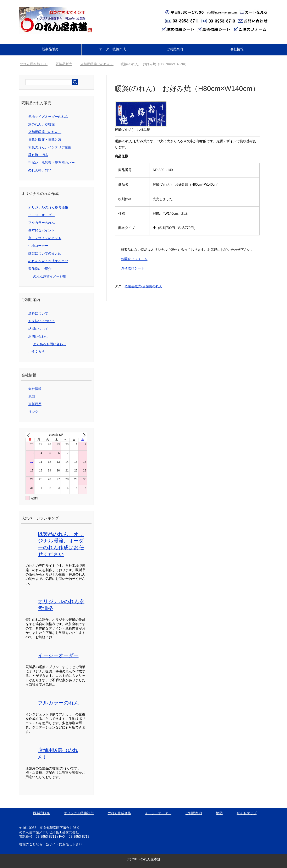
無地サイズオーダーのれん (48, 117)
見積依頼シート (133, 268)
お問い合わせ (38, 336)
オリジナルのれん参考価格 (48, 207)
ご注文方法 (37, 352)
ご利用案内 (175, 49)
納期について (38, 329)
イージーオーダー (42, 215)
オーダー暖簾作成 (112, 49)
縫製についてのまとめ (45, 253)
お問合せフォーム (134, 259)
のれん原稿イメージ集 (50, 276)
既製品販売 (50, 49)
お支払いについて (42, 321)
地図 (32, 396)
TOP (34, 64)
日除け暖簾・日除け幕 (45, 140)
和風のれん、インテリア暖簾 (50, 147)
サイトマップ (247, 813)
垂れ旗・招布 (38, 155)
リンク (33, 412)
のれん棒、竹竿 (40, 170)
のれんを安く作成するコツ (48, 261)
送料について (38, 313)
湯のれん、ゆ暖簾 (42, 124)
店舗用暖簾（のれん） (45, 132)
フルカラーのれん (42, 223)
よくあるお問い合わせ (50, 344)
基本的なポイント (42, 230)
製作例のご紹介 (40, 269)
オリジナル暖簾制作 (79, 813)
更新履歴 (35, 404)
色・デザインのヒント (45, 238)
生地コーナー (38, 246)
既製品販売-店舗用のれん (143, 286)
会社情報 (237, 49)
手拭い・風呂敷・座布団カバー (51, 163)
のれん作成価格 (119, 813)
